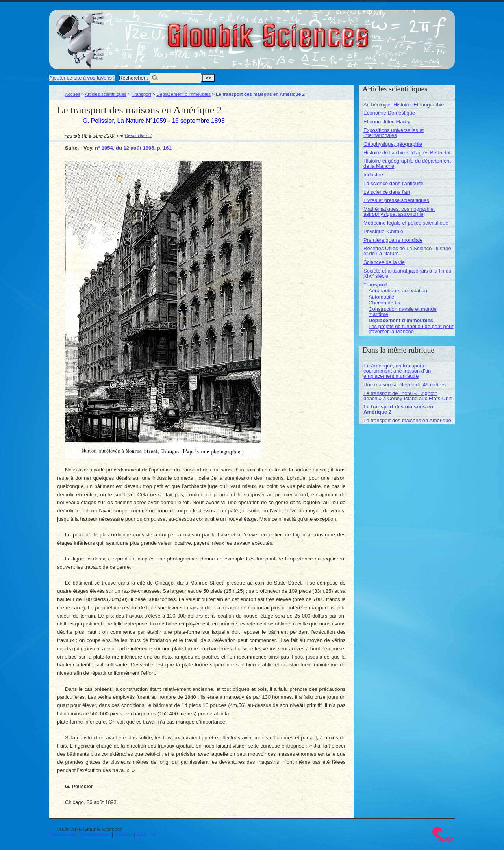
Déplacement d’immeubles (183, 94)
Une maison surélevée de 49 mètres (405, 385)
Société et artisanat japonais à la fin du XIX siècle (407, 273)
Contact (123, 834)
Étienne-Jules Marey (387, 122)
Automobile (381, 297)
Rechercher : (133, 78)
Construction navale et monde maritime (403, 312)
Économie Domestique (389, 113)
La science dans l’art (387, 192)
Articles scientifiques (106, 94)
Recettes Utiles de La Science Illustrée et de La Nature (407, 251)
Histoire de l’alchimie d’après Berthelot (407, 153)
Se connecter (95, 834)
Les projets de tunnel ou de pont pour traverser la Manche (411, 329)
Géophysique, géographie (393, 144)
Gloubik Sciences (312, 31)
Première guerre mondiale (393, 240)
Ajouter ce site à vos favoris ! (82, 78)
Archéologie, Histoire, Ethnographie (404, 105)
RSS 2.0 (146, 834)
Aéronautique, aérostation (398, 290)
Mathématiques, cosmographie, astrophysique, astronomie (399, 212)
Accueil (72, 94)
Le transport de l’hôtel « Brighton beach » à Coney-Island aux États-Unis (408, 396)
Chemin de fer (385, 303)
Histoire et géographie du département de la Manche (407, 163)
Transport (141, 94)
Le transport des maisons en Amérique (407, 420)
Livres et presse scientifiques (396, 200)
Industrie (373, 175)
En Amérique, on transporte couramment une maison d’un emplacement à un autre (397, 371)
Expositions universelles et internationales (394, 133)
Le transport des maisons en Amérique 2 (398, 409)
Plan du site (63, 834)
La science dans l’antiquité (394, 183)
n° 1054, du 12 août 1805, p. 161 (133, 148)
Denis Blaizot (138, 135)
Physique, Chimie (383, 231)
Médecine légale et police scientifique (406, 223)
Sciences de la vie (384, 262)
